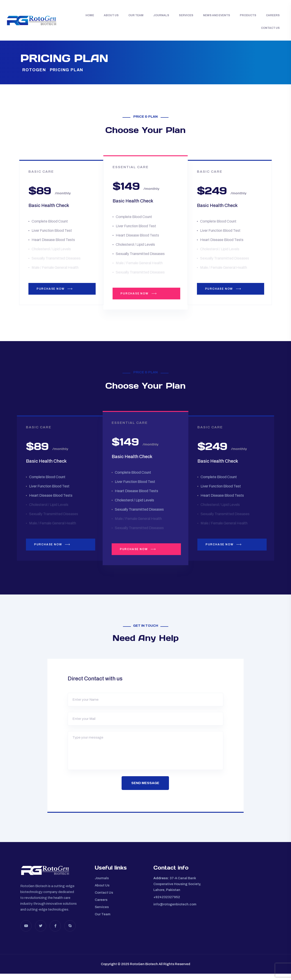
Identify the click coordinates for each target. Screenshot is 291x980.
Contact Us (270, 28)
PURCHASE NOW (61, 292)
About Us (111, 15)
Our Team (136, 15)
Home (90, 15)
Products (248, 15)
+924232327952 (167, 903)
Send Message (145, 789)
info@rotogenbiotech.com (175, 910)
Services (186, 15)
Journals (161, 15)
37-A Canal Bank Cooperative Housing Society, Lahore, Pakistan (177, 890)
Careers (273, 15)
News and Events (217, 15)
